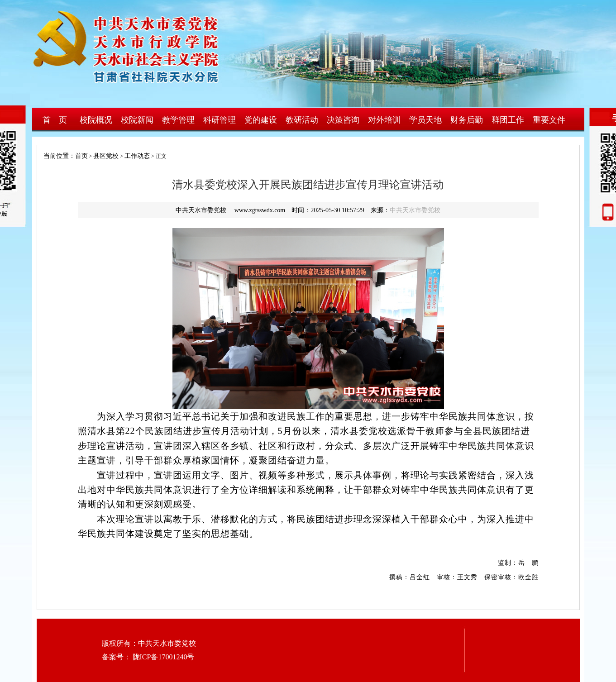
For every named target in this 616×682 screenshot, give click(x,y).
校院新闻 (137, 120)
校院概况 (96, 120)
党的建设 (261, 120)
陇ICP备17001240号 (163, 657)
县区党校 (106, 156)
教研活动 (302, 120)
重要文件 (549, 120)
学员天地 (425, 120)
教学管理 (178, 120)
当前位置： (56, 156)
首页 (81, 156)
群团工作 (508, 120)
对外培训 (384, 120)
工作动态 (137, 156)
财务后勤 (467, 120)
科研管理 (220, 120)
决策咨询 (343, 120)
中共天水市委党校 (415, 210)
